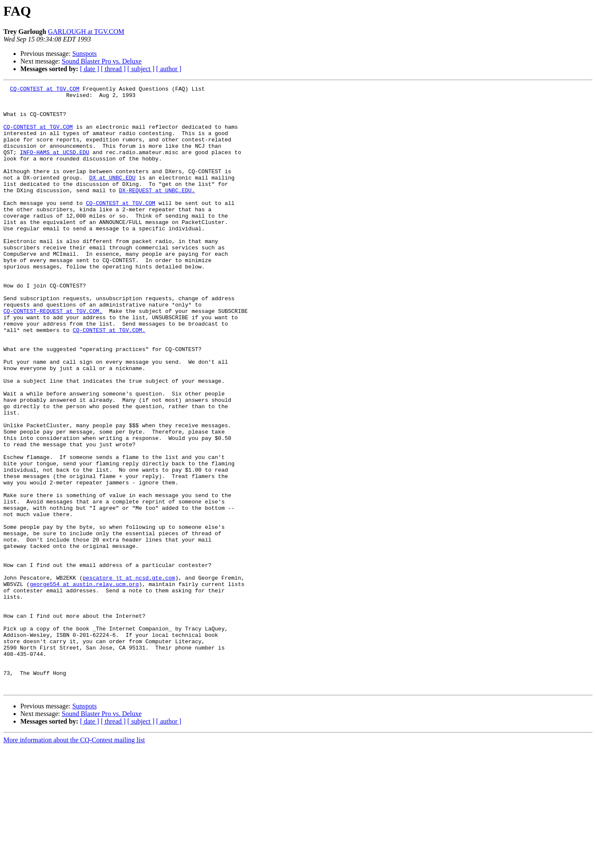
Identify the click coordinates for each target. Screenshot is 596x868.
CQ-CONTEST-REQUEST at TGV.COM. (53, 357)
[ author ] (169, 69)
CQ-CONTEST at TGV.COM (45, 90)
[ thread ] (113, 69)
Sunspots (85, 54)
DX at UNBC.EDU (112, 196)
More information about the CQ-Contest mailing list (74, 861)
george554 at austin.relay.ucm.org (84, 684)
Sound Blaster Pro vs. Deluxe (102, 61)
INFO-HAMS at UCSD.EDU (55, 166)
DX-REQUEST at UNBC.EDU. (157, 212)
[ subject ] (141, 69)
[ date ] (90, 69)
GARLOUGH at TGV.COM (86, 32)
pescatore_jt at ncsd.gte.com (129, 677)
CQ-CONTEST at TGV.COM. (109, 379)
